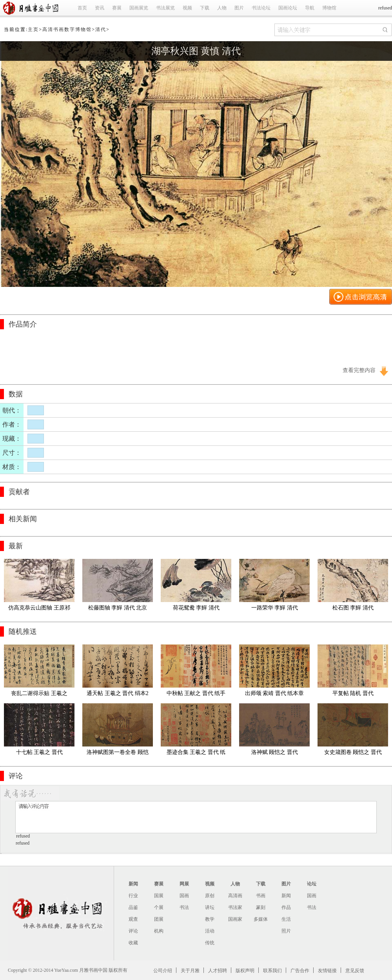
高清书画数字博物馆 (67, 29)
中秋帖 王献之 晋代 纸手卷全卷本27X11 (196, 695)
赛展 (117, 8)
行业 (133, 896)
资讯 (100, 8)
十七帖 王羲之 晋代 (39, 752)
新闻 (133, 884)
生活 (286, 919)
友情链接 (327, 970)
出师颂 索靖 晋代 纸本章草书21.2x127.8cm (275, 695)
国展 (159, 896)
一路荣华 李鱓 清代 (275, 608)
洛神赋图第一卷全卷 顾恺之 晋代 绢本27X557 (118, 754)
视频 (187, 8)
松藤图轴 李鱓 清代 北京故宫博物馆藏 (118, 609)
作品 (286, 907)
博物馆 (329, 8)
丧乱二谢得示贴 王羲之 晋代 (40, 695)
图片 (239, 8)
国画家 (235, 919)
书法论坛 (261, 8)
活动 (210, 931)
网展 (184, 884)
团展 (159, 919)
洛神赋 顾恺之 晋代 (275, 752)
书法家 (235, 907)
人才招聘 (218, 970)
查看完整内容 (359, 370)
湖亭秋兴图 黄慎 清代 (196, 51)
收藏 (133, 943)
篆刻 (261, 907)
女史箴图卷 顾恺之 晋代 (353, 752)
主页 (33, 29)
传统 (210, 943)
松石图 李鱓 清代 (353, 608)
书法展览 (165, 8)
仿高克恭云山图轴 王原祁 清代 (40, 609)
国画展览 (139, 8)
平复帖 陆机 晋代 (353, 693)
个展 (159, 907)
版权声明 (245, 970)
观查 (133, 919)
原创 (210, 896)
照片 (286, 931)
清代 (101, 29)
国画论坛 (288, 8)
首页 (82, 8)
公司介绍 (163, 970)
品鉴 (133, 907)
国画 (184, 896)
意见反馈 (355, 970)
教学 (210, 919)
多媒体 (261, 919)
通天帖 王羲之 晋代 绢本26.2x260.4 (118, 695)
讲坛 (210, 907)
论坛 (312, 884)
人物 (222, 8)
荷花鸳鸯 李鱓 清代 (196, 608)
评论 (133, 931)
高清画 (235, 896)
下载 (205, 8)
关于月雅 (190, 970)
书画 (261, 896)
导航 (310, 8)
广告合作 (300, 970)
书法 (184, 907)
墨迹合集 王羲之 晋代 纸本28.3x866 (196, 754)
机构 (159, 931)
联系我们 (272, 970)
